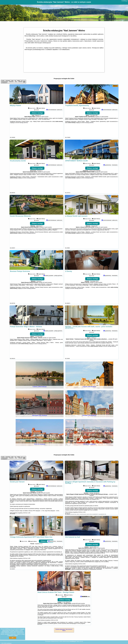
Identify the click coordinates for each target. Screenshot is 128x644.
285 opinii (115, 346)
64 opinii (45, 235)
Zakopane (59, 462)
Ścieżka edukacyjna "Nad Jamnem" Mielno (64, 630)
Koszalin (115, 252)
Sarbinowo (114, 141)
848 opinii (78, 611)
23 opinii (96, 290)
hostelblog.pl (125, 1)
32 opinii (42, 124)
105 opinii (45, 290)
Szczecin (115, 462)
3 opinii (115, 502)
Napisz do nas (80, 641)
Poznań (60, 517)
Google (22, 629)
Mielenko (59, 196)
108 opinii (43, 500)
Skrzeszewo (59, 141)
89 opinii (101, 179)
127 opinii (49, 345)
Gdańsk (115, 517)
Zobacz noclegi (37, 120)
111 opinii (102, 124)
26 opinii (101, 235)
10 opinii (99, 556)
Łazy (61, 86)
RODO (16, 635)
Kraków (87, 573)
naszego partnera (24, 130)
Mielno (115, 86)
